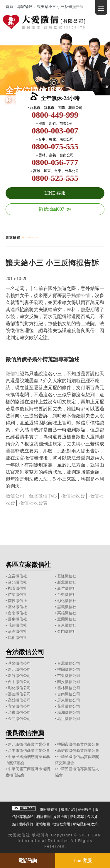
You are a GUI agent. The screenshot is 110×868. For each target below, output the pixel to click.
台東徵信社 (67, 625)
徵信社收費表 (33, 503)
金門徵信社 (67, 631)
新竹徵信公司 (19, 676)
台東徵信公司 (19, 712)
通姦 (10, 451)
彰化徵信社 (67, 601)
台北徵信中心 (43, 496)
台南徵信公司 (69, 694)
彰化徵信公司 (19, 688)
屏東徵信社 (17, 619)
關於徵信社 (49, 809)
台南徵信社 (17, 613)
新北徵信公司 (19, 669)
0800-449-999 (55, 115)
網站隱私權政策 (85, 824)
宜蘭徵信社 (67, 619)
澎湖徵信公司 (69, 712)
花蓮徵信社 (17, 625)
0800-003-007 (55, 131)
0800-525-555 (55, 178)
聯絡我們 (26, 824)
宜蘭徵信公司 (19, 706)
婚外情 (83, 295)
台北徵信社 (17, 582)
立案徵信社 (17, 576)
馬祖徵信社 (17, 638)
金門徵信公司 (19, 719)
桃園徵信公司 (69, 669)
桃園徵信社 (17, 588)
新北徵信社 (67, 582)
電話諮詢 (28, 861)
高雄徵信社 (67, 613)
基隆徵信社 (67, 576)
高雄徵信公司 (19, 700)
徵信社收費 (73, 496)
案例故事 (85, 809)
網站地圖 (43, 824)
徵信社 (13, 374)
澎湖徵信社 (17, 631)
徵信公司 (15, 496)
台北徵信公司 (69, 663)
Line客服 (83, 861)
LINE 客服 (55, 193)
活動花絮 (77, 817)
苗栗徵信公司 (69, 676)
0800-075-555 (55, 146)
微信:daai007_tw (55, 209)
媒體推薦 (60, 817)
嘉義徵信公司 (19, 694)
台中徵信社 (67, 595)
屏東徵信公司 (69, 700)
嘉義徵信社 (67, 607)
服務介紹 (68, 809)
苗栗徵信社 (17, 595)
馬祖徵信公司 (69, 719)
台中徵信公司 (19, 682)
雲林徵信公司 (69, 688)
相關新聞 (43, 817)
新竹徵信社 (67, 588)
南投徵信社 (17, 601)
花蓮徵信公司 (69, 706)
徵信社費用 (61, 824)
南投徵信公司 (69, 682)
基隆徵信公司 (19, 663)
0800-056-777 (55, 162)
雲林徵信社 (17, 607)
